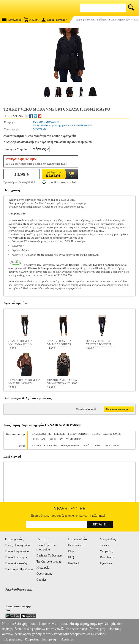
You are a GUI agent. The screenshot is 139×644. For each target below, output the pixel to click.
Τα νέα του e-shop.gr (49, 562)
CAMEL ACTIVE (41, 434)
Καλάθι (31, 20)
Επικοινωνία (76, 545)
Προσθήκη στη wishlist (59, 182)
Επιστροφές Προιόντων (19, 569)
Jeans (107, 445)
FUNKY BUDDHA (78, 434)
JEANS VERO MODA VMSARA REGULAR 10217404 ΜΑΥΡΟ (59, 343)
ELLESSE (59, 434)
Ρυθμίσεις (32, 639)
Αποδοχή (67, 639)
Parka (116, 445)
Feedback (74, 563)
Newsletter (70, 509)
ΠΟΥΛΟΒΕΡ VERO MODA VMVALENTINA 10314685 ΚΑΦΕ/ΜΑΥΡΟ (62, 382)
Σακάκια (97, 445)
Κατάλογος (12, 20)
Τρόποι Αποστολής (16, 563)
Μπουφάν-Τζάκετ (70, 445)
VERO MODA (74, 439)
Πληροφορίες (13, 639)
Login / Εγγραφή (54, 20)
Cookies (41, 580)
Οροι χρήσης (44, 574)
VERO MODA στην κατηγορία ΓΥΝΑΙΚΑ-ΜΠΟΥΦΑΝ (62, 125)
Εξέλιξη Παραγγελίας (18, 545)
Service (104, 545)
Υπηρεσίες (106, 551)
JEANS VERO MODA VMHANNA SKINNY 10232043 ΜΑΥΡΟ (20, 343)
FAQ (71, 557)
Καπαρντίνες (51, 445)
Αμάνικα (36, 445)
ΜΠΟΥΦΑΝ (39, 129)
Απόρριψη (49, 639)
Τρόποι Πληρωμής (16, 557)
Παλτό (86, 445)
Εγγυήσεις (106, 563)
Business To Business (50, 556)
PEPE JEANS (39, 439)
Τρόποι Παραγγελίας (17, 551)
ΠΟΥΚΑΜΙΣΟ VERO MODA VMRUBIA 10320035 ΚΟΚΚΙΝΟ (24, 382)
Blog (71, 551)
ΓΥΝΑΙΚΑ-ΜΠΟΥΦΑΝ (46, 122)
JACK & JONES (112, 434)
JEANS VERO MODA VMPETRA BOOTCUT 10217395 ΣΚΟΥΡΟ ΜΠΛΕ (101, 343)
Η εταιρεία (43, 568)
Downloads (107, 557)
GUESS (96, 434)
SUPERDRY (56, 439)
